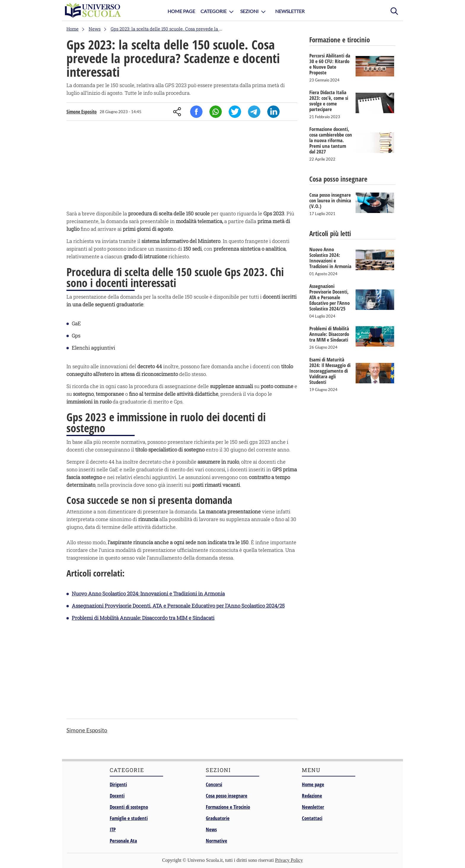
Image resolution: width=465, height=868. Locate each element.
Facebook (196, 112)
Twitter (235, 112)
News (211, 829)
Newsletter (290, 11)
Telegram (254, 112)
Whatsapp (216, 112)
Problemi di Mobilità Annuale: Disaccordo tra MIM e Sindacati (143, 618)
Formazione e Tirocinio (228, 807)
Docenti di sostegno (129, 807)
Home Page (181, 11)
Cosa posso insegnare (227, 796)
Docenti (117, 796)
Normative (216, 841)
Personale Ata (123, 841)
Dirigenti (118, 784)
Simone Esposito (82, 112)
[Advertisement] (182, 167)
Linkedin (273, 112)
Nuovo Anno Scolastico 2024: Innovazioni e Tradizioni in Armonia (148, 594)
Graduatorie (218, 818)
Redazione (312, 796)
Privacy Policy (289, 860)
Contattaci (312, 818)
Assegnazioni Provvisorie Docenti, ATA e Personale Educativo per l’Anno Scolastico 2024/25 (178, 606)
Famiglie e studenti (129, 818)
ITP (113, 829)
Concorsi (214, 784)
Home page (313, 784)
